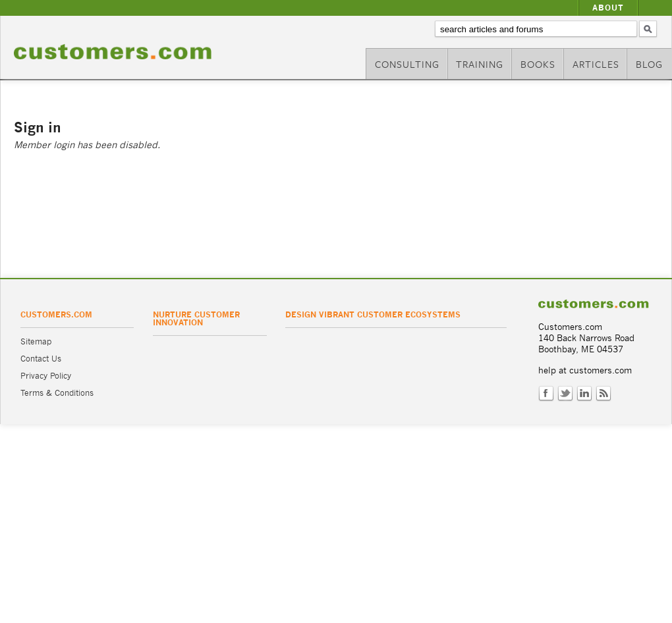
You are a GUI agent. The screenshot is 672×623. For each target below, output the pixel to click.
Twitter (565, 394)
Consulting (407, 64)
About (608, 8)
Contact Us (41, 359)
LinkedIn (584, 394)
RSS (603, 394)
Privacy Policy (46, 376)
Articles (596, 64)
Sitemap (36, 341)
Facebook (546, 394)
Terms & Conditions (57, 393)
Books (538, 64)
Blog (649, 64)
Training (480, 64)
